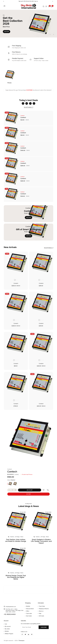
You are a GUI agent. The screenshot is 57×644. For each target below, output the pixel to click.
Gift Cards (41, 616)
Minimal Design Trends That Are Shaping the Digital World (16, 577)
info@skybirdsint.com (11, 607)
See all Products (28, 107)
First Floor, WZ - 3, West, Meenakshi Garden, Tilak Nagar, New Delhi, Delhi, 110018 (14, 610)
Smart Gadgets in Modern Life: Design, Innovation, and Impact (41, 541)
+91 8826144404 (10, 614)
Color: (9, 480)
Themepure (22, 641)
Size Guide (29, 616)
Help (40, 614)
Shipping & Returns (44, 609)
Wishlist (28, 606)
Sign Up (36, 1)
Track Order (42, 606)
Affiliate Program (9, 634)
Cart (6, 624)
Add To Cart (30, 490)
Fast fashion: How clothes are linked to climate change (16, 540)
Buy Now (28, 494)
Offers (28, 611)
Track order (29, 614)
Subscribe (44, 627)
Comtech (23, 117)
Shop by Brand (30, 609)
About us (41, 611)
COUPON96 (29, 90)
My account (8, 626)
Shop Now (7, 32)
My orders (7, 629)
